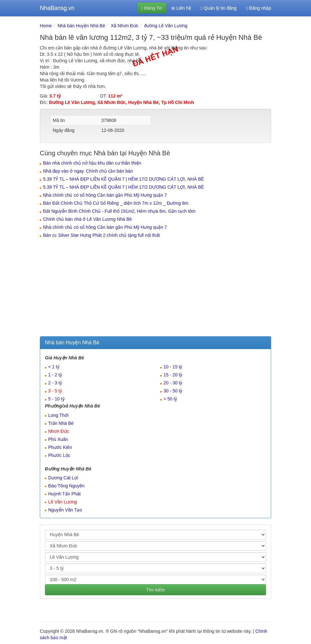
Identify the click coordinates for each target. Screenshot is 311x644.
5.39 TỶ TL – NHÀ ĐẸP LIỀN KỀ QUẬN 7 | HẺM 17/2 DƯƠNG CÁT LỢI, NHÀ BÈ (124, 179)
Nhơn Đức (59, 431)
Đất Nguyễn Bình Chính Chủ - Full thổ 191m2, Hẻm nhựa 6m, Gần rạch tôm (119, 211)
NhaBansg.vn (57, 8)
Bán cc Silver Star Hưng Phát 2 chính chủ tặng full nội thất (101, 235)
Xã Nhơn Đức (125, 26)
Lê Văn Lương (63, 502)
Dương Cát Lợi (63, 478)
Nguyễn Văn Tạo (65, 510)
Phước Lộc (59, 455)
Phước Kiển (60, 447)
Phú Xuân (58, 439)
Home (46, 26)
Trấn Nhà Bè (61, 423)
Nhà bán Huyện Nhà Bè (81, 26)
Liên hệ (181, 8)
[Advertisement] (155, 288)
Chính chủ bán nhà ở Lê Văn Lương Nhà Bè (88, 219)
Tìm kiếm (155, 590)
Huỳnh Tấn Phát (64, 494)
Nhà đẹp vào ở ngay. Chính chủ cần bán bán (88, 171)
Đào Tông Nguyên (66, 486)
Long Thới (58, 415)
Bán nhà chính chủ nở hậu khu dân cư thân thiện (92, 163)
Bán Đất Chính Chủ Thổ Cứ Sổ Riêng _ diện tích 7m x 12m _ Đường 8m (116, 203)
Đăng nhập (259, 8)
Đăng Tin (152, 8)
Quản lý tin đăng (219, 8)
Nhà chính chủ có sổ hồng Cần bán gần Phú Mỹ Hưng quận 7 (105, 195)
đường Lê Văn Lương (166, 26)
